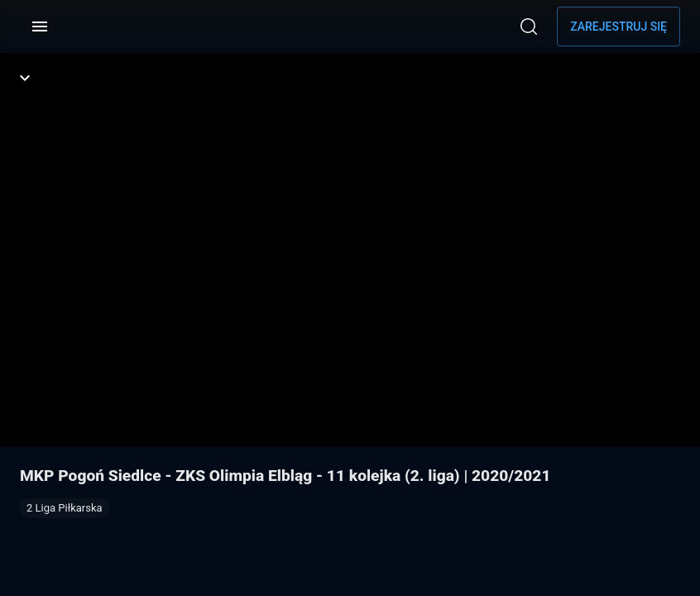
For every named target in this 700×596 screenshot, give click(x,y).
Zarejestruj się (618, 26)
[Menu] (40, 26)
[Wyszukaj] (529, 26)
